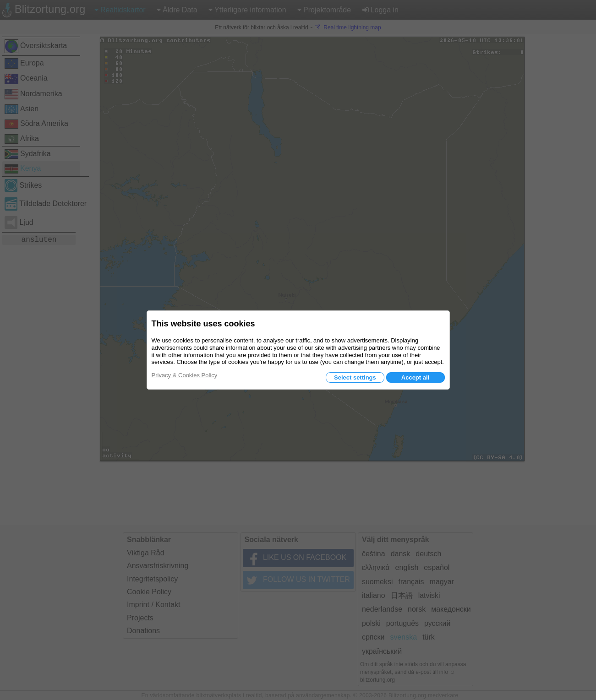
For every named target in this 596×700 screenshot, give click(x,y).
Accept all (415, 377)
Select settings (355, 377)
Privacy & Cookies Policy (185, 375)
